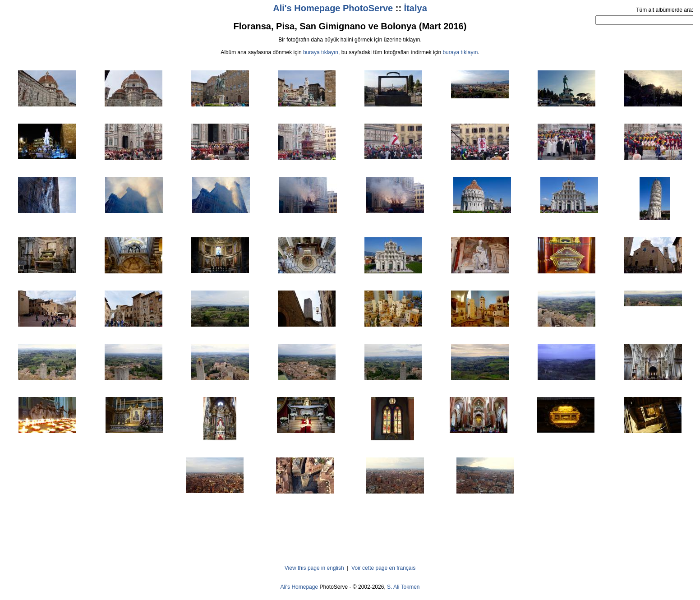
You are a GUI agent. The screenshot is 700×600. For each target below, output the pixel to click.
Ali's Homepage (299, 587)
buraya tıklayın (321, 52)
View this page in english (314, 568)
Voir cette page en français (383, 568)
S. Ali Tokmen (403, 587)
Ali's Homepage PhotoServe (333, 8)
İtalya (416, 8)
